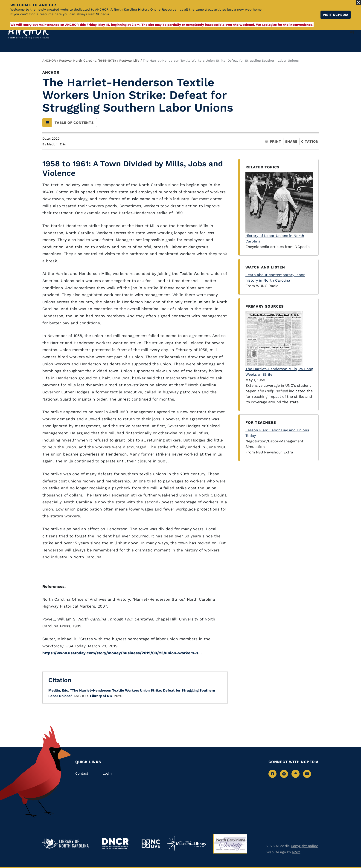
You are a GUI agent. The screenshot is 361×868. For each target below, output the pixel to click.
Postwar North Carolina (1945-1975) (87, 61)
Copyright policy (304, 846)
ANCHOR (49, 61)
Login (107, 773)
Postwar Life (129, 61)
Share (291, 142)
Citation (310, 141)
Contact (82, 773)
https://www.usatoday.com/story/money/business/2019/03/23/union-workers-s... (122, 653)
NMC (296, 852)
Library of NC (101, 696)
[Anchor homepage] (28, 32)
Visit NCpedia (336, 15)
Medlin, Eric (56, 144)
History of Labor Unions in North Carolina (279, 208)
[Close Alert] (358, 2)
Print (273, 142)
